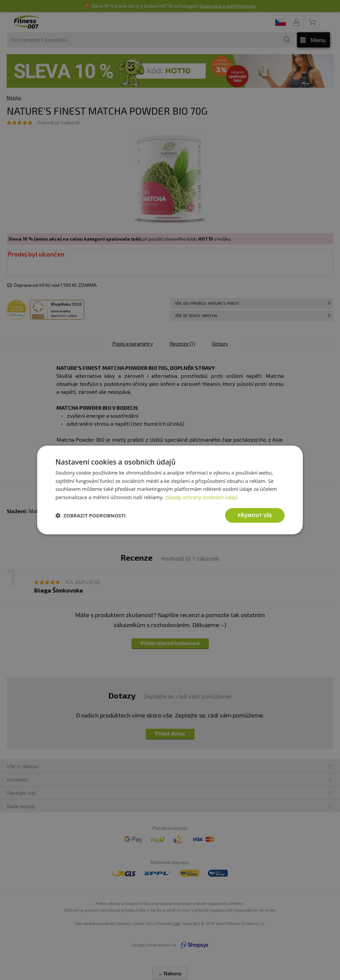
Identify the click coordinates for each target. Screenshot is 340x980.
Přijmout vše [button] (255, 515)
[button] (91, 515)
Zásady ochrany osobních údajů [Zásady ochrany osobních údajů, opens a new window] (202, 497)
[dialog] (170, 490)
